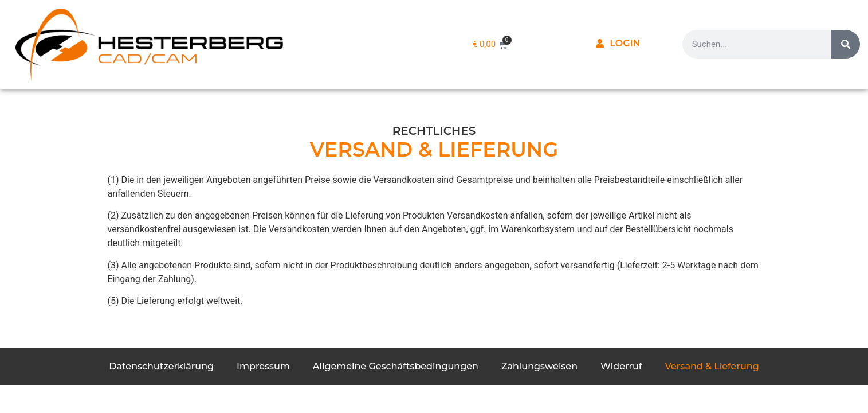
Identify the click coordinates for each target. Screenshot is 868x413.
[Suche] (846, 44)
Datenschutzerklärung (161, 366)
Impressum (263, 366)
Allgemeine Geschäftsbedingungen (396, 366)
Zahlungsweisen (539, 366)
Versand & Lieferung (712, 366)
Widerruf (621, 366)
